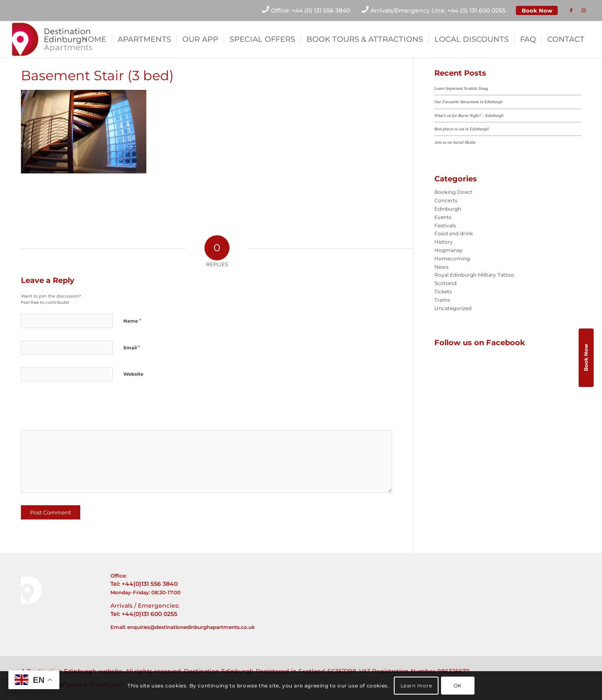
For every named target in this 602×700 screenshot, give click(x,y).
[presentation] (78, 409)
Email (132, 347)
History (444, 242)
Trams (442, 300)
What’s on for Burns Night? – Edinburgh (469, 116)
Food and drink (454, 233)
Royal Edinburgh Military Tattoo (474, 275)
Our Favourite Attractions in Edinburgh (468, 102)
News (441, 267)
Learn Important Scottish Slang (461, 88)
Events (443, 217)
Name (132, 321)
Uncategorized (453, 308)
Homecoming (452, 258)
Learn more (416, 686)
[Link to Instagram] (584, 10)
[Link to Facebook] (571, 10)
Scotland (445, 283)
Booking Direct (453, 192)
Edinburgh (448, 209)
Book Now (537, 10)
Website (133, 374)
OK (458, 686)
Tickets (443, 291)
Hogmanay (449, 250)
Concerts (446, 200)
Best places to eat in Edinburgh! (462, 129)
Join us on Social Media (455, 142)
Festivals (445, 225)
